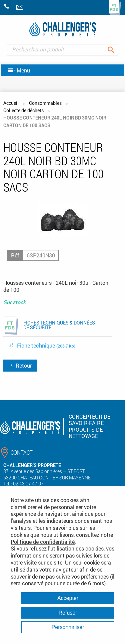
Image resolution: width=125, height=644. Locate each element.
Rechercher (116, 50)
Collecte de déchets (23, 110)
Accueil (11, 103)
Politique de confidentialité (43, 542)
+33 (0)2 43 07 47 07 (7, 6)
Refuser (68, 613)
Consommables (45, 103)
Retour (20, 366)
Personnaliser (68, 627)
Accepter (68, 598)
